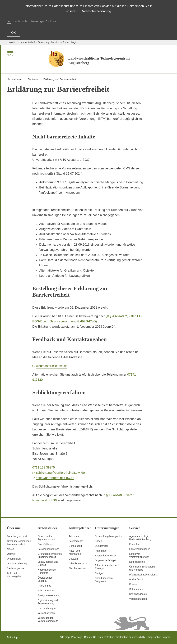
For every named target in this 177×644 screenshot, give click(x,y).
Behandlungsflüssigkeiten (109, 536)
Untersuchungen (47, 608)
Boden (98, 541)
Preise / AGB (136, 579)
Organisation (14, 559)
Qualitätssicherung (17, 564)
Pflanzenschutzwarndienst (143, 575)
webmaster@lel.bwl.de (52, 366)
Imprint (166, 637)
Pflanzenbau (45, 586)
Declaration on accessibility (131, 637)
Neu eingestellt (137, 562)
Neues (10, 549)
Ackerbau (74, 536)
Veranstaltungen (138, 599)
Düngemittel (101, 546)
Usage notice (154, 637)
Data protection (106, 637)
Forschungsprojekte (18, 536)
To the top (12, 637)
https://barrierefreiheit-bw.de (55, 478)
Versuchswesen (46, 613)
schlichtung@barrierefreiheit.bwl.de (60, 473)
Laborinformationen (140, 549)
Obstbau (73, 559)
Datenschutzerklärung (96, 11)
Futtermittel (101, 551)
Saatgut (99, 573)
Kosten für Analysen (106, 556)
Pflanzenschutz (46, 591)
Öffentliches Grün (78, 564)
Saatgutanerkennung (49, 595)
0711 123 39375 (44, 467)
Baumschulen (76, 541)
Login (74, 42)
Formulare (135, 544)
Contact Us (90, 637)
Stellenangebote (16, 568)
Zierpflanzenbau (77, 568)
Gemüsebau (75, 546)
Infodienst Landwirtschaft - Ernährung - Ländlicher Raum (39, 42)
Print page (77, 637)
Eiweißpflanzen (46, 544)
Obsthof (11, 554)
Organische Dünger (105, 560)
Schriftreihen (136, 589)
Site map (65, 637)
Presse (133, 584)
